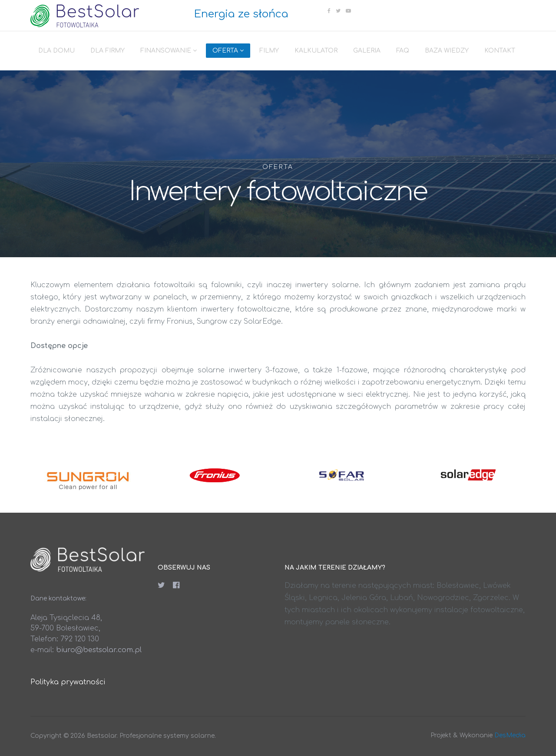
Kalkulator (316, 51)
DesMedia (510, 735)
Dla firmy (108, 51)
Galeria (367, 51)
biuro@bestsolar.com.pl (99, 650)
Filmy (269, 51)
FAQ (403, 51)
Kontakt (500, 51)
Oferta (225, 51)
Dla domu (56, 51)
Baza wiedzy (447, 51)
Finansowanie (166, 51)
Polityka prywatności (68, 682)
